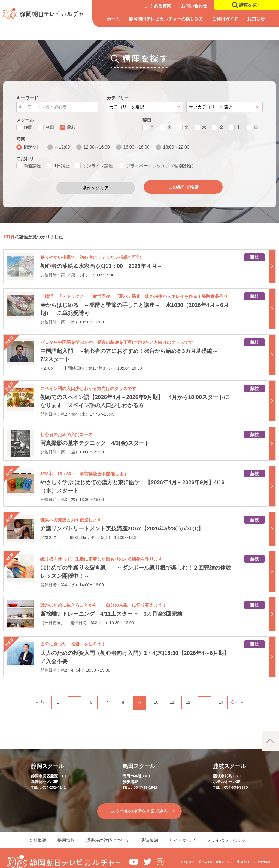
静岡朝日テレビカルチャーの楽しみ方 (169, 19)
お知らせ (259, 19)
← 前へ (36, 694)
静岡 (28, 127)
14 (225, 694)
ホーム (117, 19)
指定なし (32, 147)
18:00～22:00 (176, 147)
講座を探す (250, 5)
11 (174, 694)
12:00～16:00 (97, 147)
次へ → (243, 694)
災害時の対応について (107, 832)
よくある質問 (158, 6)
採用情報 (63, 832)
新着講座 (32, 166)
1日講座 (62, 166)
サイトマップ (185, 832)
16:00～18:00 (137, 147)
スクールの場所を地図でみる (139, 802)
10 (157, 694)
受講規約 (150, 832)
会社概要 (33, 832)
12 (191, 694)
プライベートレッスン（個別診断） (161, 166)
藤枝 (71, 127)
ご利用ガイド (228, 19)
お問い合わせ (194, 6)
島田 (50, 127)
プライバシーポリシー (233, 832)
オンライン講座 (98, 166)
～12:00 (62, 147)
